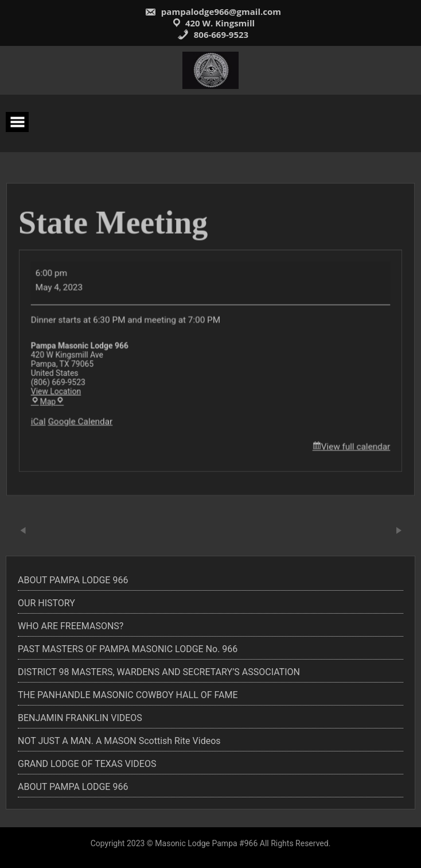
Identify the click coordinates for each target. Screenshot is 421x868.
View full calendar (350, 444)
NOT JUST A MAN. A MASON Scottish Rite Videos (119, 741)
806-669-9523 (213, 34)
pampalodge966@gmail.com (213, 11)
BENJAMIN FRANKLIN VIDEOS (80, 718)
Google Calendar (85, 419)
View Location (61, 391)
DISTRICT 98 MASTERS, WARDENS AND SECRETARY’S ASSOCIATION (159, 672)
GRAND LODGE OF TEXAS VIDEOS (87, 764)
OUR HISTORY (46, 603)
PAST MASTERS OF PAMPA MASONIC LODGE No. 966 (128, 649)
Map (53, 400)
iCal (44, 419)
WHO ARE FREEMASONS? (71, 626)
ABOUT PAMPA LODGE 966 (73, 580)
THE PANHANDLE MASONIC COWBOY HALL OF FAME (128, 695)
